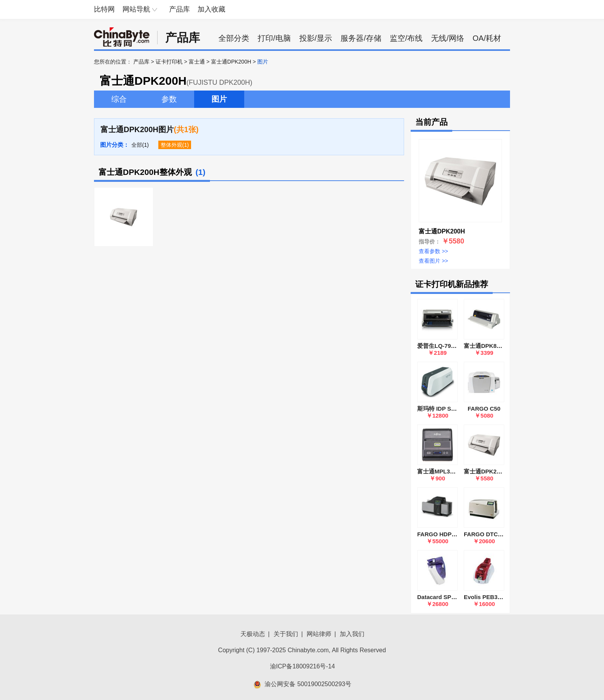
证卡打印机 (169, 62)
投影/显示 (316, 38)
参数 (169, 99)
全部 (137, 145)
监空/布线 (406, 38)
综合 (119, 99)
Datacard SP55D (440, 597)
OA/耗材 (487, 38)
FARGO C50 (484, 409)
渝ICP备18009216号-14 (303, 666)
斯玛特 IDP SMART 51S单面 (454, 409)
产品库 (180, 9)
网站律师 (319, 634)
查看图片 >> (433, 261)
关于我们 (286, 634)
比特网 (104, 9)
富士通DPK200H (231, 62)
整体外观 (171, 145)
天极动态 (253, 634)
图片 (219, 99)
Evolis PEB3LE (484, 597)
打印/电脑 (274, 38)
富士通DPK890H (486, 346)
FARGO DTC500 (486, 534)
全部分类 (234, 38)
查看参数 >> (433, 251)
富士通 (197, 62)
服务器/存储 (361, 38)
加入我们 (352, 634)
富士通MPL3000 (438, 471)
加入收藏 (211, 9)
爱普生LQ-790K (438, 346)
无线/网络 (448, 38)
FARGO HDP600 (439, 534)
